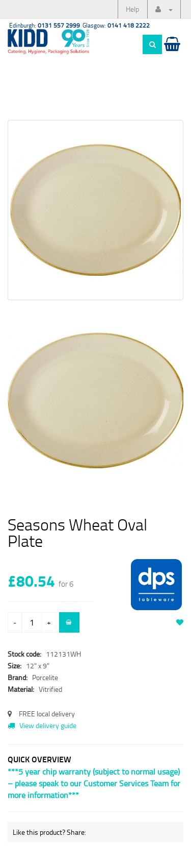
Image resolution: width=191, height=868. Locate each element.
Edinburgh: (45, 25)
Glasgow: (116, 25)
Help (132, 9)
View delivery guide (42, 725)
